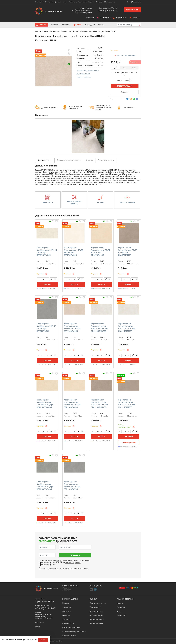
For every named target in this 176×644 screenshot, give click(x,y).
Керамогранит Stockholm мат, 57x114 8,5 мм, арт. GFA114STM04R (47, 251)
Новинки (55, 25)
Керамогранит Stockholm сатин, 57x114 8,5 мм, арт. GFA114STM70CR (45, 485)
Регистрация (136, 2)
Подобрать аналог (83, 74)
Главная (38, 32)
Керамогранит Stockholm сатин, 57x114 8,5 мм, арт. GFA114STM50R (127, 404)
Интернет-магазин (70, 599)
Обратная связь (110, 2)
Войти (129, 2)
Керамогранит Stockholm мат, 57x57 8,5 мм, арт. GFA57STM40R (101, 251)
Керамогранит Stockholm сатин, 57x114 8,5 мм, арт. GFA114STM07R (127, 327)
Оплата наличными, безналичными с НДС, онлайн (104, 108)
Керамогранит (95, 607)
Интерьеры (66, 25)
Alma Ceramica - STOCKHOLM (46, 289)
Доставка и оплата (106, 160)
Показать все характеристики (88, 71)
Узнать (137, 62)
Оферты (59, 561)
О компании (39, 2)
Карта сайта (40, 623)
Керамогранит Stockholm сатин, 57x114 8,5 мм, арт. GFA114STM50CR (100, 404)
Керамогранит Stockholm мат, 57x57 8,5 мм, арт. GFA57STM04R (73, 251)
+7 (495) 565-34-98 (82, 11)
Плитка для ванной (97, 619)
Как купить (73, 2)
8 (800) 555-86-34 (108, 11)
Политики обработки (73, 563)
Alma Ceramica (62, 32)
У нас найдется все (125, 599)
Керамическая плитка (98, 603)
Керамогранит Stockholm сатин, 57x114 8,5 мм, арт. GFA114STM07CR (100, 327)
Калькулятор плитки (84, 77)
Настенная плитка (96, 615)
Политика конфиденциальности (74, 632)
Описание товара (45, 160)
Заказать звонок (132, 10)
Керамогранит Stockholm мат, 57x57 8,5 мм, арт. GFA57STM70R (46, 327)
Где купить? (82, 2)
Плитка (45, 32)
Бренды (101, 25)
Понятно (43, 640)
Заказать (124, 92)
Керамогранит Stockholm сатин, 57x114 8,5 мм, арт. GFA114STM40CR (45, 404)
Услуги (65, 2)
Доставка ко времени (49, 108)
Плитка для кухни (96, 623)
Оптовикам (49, 2)
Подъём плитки (129, 108)
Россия (52, 32)
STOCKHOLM (74, 32)
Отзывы (90, 160)
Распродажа (90, 25)
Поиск (38, 627)
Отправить (75, 555)
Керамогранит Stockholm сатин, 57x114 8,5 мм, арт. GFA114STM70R (72, 485)
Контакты (99, 2)
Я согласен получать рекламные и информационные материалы (64, 568)
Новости (91, 2)
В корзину (129, 437)
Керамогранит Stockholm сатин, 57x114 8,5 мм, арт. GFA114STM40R (72, 404)
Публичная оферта (69, 636)
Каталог (43, 25)
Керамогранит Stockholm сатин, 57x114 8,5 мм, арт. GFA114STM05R (72, 327)
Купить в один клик (129, 443)
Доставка (58, 2)
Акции (79, 25)
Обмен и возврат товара (71, 627)
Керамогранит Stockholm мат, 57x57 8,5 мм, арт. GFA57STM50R (128, 251)
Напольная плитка (96, 611)
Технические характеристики (69, 160)
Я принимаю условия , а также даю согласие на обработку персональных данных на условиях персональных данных (64, 563)
